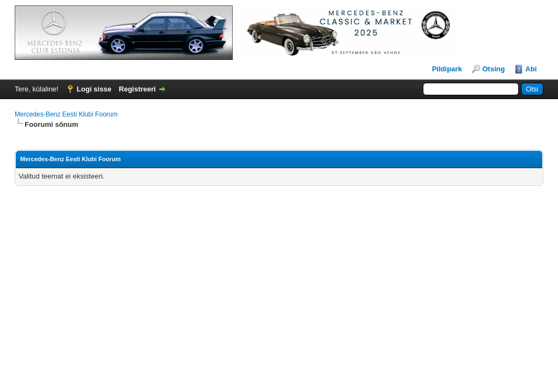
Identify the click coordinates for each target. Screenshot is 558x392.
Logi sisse (94, 89)
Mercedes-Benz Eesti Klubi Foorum (66, 114)
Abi (531, 69)
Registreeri (137, 89)
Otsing (493, 69)
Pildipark (447, 69)
